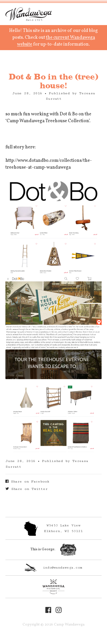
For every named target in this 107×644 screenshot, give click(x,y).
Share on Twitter (27, 489)
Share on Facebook (27, 482)
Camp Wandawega (29, 14)
